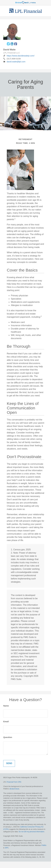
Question (8, 737)
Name (6, 706)
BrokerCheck (14, 789)
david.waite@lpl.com (14, 62)
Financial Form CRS (14, 782)
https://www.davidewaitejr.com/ (19, 56)
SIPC (7, 848)
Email (6, 721)
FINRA (44, 845)
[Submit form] (9, 763)
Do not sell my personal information (31, 832)
